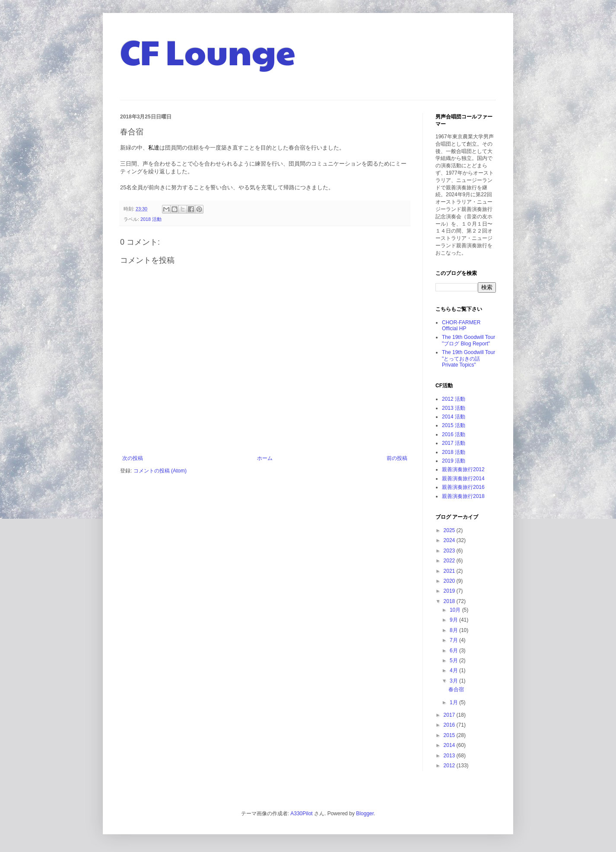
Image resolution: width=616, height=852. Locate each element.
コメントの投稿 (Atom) (160, 471)
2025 (450, 530)
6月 (454, 651)
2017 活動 (454, 443)
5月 (454, 661)
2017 (450, 715)
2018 (450, 601)
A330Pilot (301, 814)
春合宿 (456, 689)
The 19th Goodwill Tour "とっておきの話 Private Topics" (468, 359)
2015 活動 (454, 425)
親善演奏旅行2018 (463, 496)
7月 (454, 640)
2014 (450, 745)
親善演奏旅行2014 (463, 479)
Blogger (365, 814)
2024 (450, 540)
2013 (450, 756)
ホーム (265, 458)
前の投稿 (397, 458)
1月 (454, 702)
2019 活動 (454, 461)
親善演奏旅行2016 (463, 487)
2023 (450, 551)
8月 (454, 630)
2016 (450, 725)
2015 (450, 735)
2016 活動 (454, 434)
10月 (456, 610)
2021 (450, 571)
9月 (454, 620)
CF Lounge (208, 51)
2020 (450, 581)
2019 (450, 591)
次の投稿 (133, 458)
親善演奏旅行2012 (463, 469)
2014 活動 (454, 417)
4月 (454, 670)
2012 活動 (454, 399)
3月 (454, 681)
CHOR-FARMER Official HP (461, 325)
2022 (450, 561)
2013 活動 (454, 408)
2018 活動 (151, 219)
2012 (450, 766)
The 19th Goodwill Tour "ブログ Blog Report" (468, 340)
